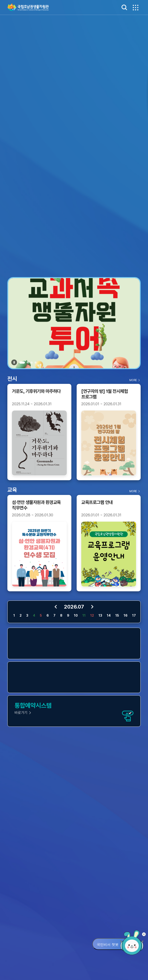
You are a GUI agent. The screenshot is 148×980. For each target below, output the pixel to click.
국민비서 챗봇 (107, 944)
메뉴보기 (135, 7)
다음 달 (92, 607)
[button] (22, 363)
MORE (133, 380)
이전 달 (56, 607)
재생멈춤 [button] (14, 362)
